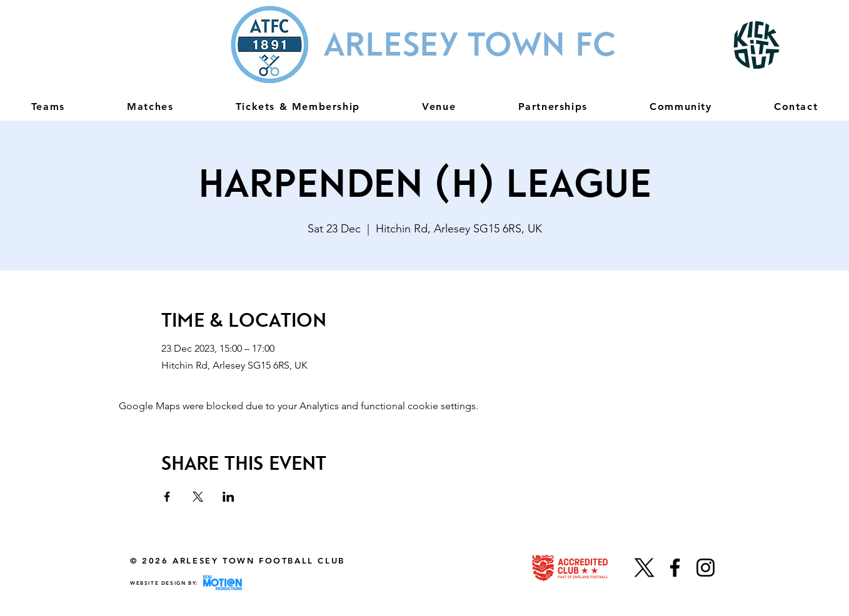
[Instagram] (706, 568)
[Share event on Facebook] (167, 497)
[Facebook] (675, 568)
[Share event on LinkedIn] (229, 497)
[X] (644, 568)
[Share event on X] (198, 497)
